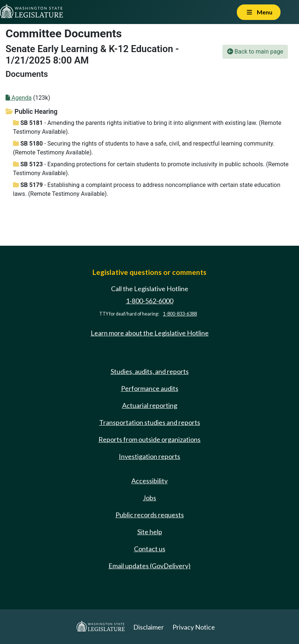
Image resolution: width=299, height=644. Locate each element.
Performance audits (150, 388)
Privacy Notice (194, 627)
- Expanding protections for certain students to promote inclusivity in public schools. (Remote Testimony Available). (151, 169)
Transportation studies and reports (150, 422)
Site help (150, 532)
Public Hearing (31, 112)
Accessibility (149, 481)
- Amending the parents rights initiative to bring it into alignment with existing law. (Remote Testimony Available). (147, 127)
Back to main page (255, 52)
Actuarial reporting (150, 405)
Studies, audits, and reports (150, 371)
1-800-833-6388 (180, 314)
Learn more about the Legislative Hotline (150, 333)
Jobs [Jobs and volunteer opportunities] (149, 498)
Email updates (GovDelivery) (149, 566)
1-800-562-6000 (149, 301)
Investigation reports (149, 456)
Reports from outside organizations (149, 439)
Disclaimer (149, 627)
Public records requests (150, 515)
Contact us (150, 549)
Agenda (19, 98)
